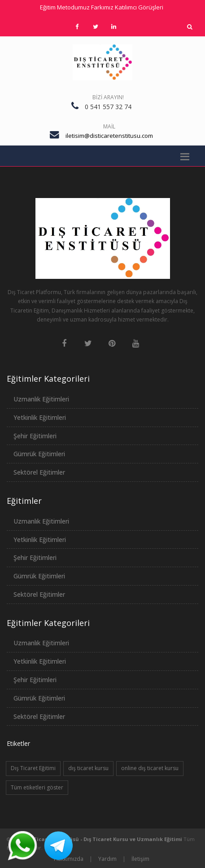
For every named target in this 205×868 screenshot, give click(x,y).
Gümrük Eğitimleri (39, 454)
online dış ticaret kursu (150, 768)
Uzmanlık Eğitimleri (41, 399)
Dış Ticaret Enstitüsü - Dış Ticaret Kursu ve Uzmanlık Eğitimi (103, 839)
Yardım (107, 859)
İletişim (140, 859)
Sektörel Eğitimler (39, 472)
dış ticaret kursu (88, 768)
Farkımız (102, 7)
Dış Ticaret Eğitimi (33, 768)
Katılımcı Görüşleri (139, 7)
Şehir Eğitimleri (35, 436)
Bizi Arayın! (108, 97)
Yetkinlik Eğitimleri (40, 417)
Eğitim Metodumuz (65, 7)
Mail (109, 126)
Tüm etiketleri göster (37, 787)
